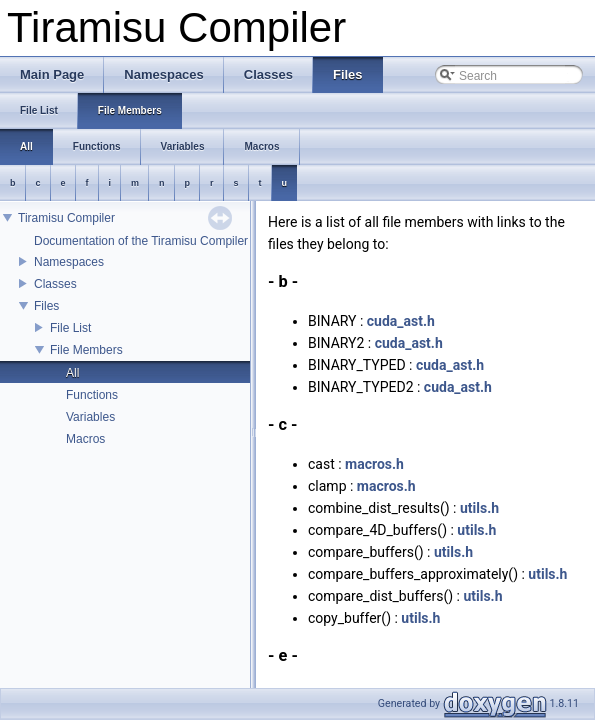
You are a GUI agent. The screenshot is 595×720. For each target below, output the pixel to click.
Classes (55, 284)
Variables (90, 417)
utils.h (479, 508)
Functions (92, 395)
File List (70, 328)
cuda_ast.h (401, 321)
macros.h (374, 464)
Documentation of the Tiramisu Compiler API (152, 241)
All (72, 373)
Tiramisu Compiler (66, 218)
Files (46, 306)
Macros (85, 439)
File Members (86, 350)
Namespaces (69, 262)
